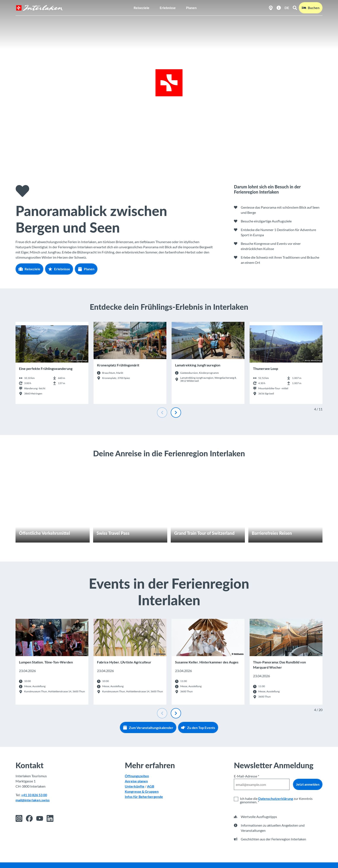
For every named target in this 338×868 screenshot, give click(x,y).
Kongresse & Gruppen (142, 792)
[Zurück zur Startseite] (39, 8)
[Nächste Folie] (176, 413)
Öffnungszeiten (137, 776)
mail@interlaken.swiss (33, 800)
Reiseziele (142, 8)
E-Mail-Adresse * (246, 776)
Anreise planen (136, 781)
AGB (151, 786)
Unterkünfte (135, 786)
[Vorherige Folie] (162, 413)
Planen (191, 8)
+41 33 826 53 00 (34, 795)
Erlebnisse (168, 8)
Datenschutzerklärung (276, 798)
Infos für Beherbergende (144, 797)
